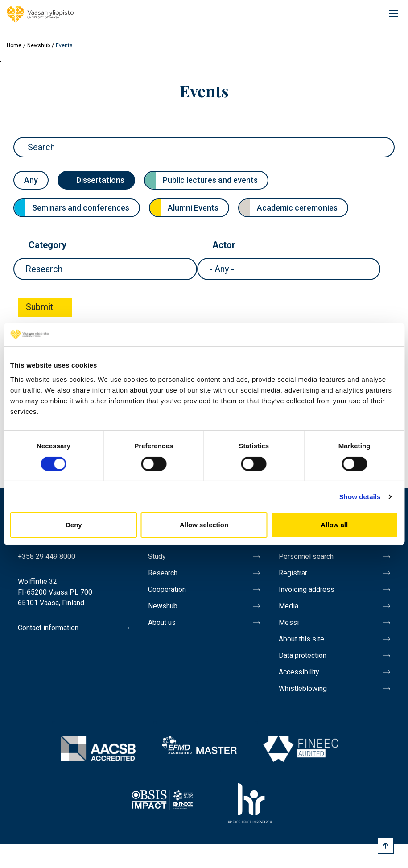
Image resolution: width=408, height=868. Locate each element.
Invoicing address (307, 589)
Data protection (303, 655)
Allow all (334, 525)
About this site (301, 639)
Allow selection (204, 525)
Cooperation (167, 589)
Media (288, 606)
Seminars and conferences (81, 208)
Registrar (293, 573)
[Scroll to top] (386, 846)
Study (157, 556)
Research (163, 573)
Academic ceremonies (297, 208)
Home (14, 45)
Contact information (48, 628)
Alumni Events (193, 208)
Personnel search (306, 556)
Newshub (39, 45)
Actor (224, 245)
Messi (289, 622)
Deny (74, 525)
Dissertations (100, 180)
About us (162, 622)
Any (31, 180)
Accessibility (299, 672)
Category (47, 245)
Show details (360, 497)
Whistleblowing (303, 688)
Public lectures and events (210, 180)
